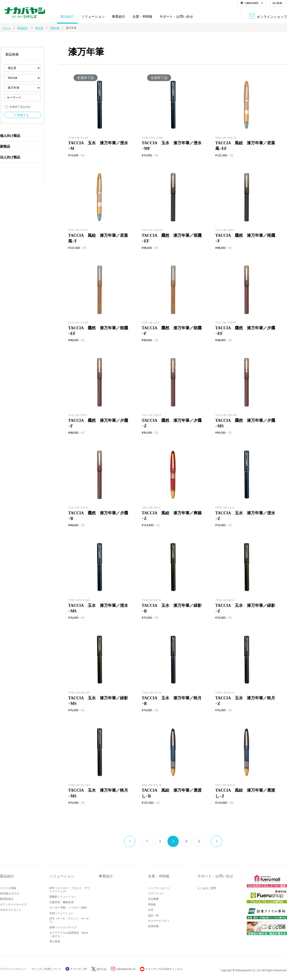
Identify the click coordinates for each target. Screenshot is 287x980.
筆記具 (39, 28)
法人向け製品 (10, 157)
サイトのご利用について (46, 969)
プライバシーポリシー (13, 969)
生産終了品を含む (20, 107)
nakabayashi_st (126, 969)
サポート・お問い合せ (176, 17)
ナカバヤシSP (76, 969)
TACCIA (54, 28)
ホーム (7, 28)
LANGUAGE (252, 3)
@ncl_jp (101, 969)
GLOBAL (277, 3)
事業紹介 (119, 17)
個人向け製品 (10, 136)
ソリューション (93, 17)
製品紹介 (67, 17)
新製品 (5, 146)
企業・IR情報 (142, 17)
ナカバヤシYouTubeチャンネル (164, 969)
